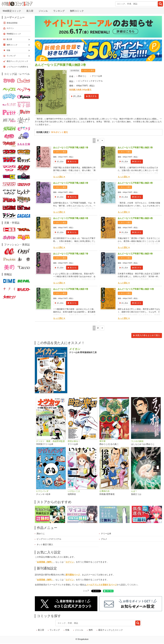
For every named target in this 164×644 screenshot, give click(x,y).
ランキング (59, 11)
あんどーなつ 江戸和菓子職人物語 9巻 (71, 289)
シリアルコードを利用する (17, 67)
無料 (91, 630)
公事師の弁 (105, 492)
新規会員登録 (12, 23)
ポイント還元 (89, 71)
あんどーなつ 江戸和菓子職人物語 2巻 (135, 148)
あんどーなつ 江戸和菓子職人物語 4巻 (135, 183)
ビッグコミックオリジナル (90, 81)
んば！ (134, 492)
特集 (67, 630)
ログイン (70, 562)
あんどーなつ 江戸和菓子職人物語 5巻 (71, 219)
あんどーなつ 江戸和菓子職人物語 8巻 (135, 254)
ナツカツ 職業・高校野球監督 (50, 442)
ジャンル (43, 11)
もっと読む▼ (59, 177)
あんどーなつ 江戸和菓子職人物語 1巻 (71, 148)
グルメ (104, 539)
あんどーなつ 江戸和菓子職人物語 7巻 (71, 254)
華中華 (102, 442)
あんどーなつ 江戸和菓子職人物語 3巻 (71, 183)
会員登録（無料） (45, 562)
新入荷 (30, 11)
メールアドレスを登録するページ (101, 585)
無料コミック (77, 11)
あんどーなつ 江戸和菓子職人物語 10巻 (136, 289)
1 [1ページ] (94, 141)
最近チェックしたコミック (111, 630)
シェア (86, 591)
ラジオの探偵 (137, 442)
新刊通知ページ (73, 575)
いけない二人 (74, 492)
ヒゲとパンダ (42, 492)
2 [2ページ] (98, 141)
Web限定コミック (12, 11)
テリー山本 (97, 76)
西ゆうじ (82, 76)
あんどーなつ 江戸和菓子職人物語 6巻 (135, 219)
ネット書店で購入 (45, 545)
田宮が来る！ (74, 442)
